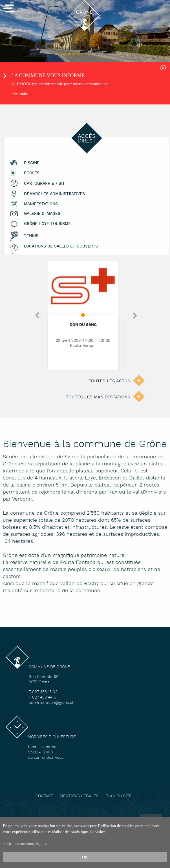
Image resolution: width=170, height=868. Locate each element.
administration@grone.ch (52, 703)
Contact (44, 796)
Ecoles (32, 173)
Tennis (31, 236)
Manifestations (41, 204)
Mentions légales (79, 796)
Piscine (32, 163)
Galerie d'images (42, 214)
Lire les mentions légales (27, 844)
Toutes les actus (109, 381)
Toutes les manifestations (98, 397)
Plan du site (119, 796)
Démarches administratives (54, 194)
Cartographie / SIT (44, 183)
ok (85, 857)
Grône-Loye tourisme (47, 224)
